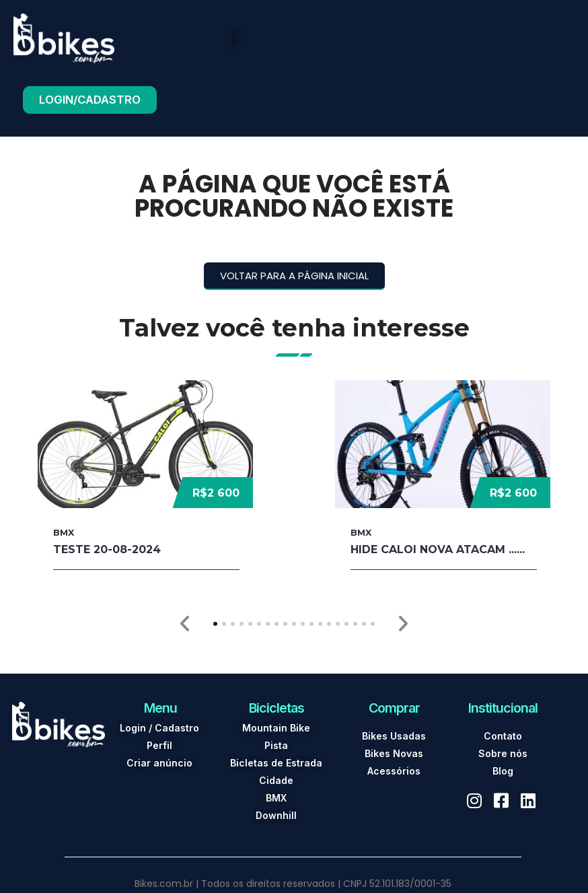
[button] (235, 39)
